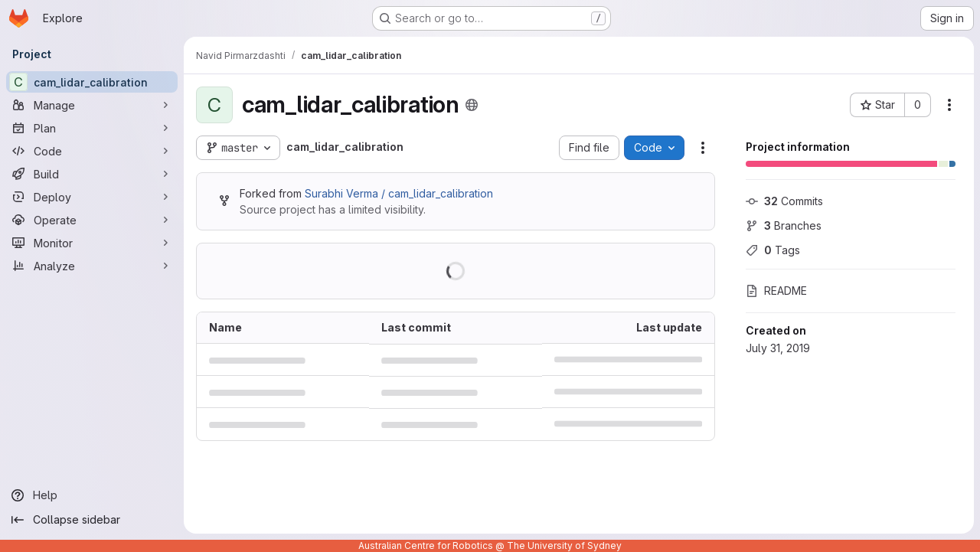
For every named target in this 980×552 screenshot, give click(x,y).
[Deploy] (92, 197)
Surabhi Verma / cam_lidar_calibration (399, 193)
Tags (773, 250)
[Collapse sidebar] (92, 520)
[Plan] (92, 128)
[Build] (92, 174)
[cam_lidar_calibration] (92, 82)
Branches (784, 225)
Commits (784, 201)
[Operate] (92, 220)
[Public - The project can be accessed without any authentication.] (472, 105)
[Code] (92, 151)
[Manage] (92, 105)
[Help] (92, 495)
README (776, 291)
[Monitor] (92, 243)
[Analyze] (92, 266)
